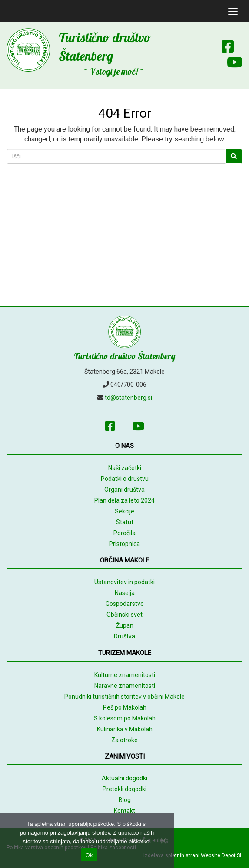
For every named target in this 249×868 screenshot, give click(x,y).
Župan (125, 625)
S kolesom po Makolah (125, 718)
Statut (125, 522)
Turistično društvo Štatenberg (125, 356)
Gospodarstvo (125, 604)
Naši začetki (125, 468)
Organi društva (124, 490)
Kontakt (124, 811)
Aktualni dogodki (124, 778)
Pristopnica (124, 544)
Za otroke (124, 740)
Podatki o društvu (125, 479)
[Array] (209, 48)
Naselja (125, 593)
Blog (125, 800)
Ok (89, 855)
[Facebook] (228, 48)
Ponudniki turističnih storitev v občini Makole (124, 697)
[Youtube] (230, 64)
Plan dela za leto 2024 (124, 500)
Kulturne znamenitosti (125, 675)
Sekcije (124, 511)
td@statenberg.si (128, 398)
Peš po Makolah (125, 707)
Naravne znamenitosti (125, 686)
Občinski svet (124, 615)
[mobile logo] (7, 11)
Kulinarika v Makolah (125, 729)
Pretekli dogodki (124, 789)
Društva (124, 636)
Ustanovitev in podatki (124, 582)
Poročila (124, 533)
